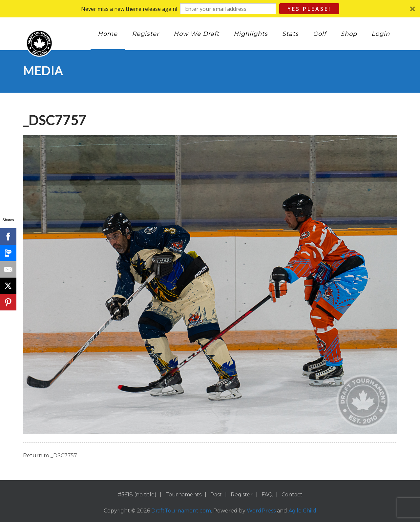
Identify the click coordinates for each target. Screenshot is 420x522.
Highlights (251, 34)
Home (108, 34)
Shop (349, 34)
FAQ (267, 495)
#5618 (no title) (137, 495)
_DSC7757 (64, 455)
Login (381, 34)
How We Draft (196, 34)
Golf (320, 34)
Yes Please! (309, 9)
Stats (290, 34)
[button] (210, 9)
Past (216, 495)
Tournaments (183, 495)
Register (146, 34)
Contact (292, 495)
